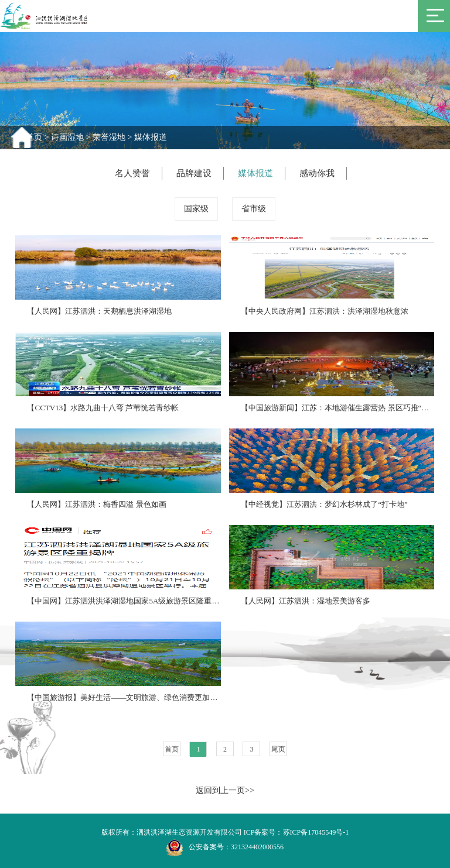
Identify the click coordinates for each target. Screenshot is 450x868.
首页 (34, 137)
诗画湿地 (67, 137)
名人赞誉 (132, 173)
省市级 (254, 209)
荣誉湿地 (109, 137)
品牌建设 (194, 173)
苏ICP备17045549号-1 (316, 832)
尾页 (278, 749)
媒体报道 (151, 137)
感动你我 (317, 173)
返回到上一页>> (225, 790)
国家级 (196, 209)
